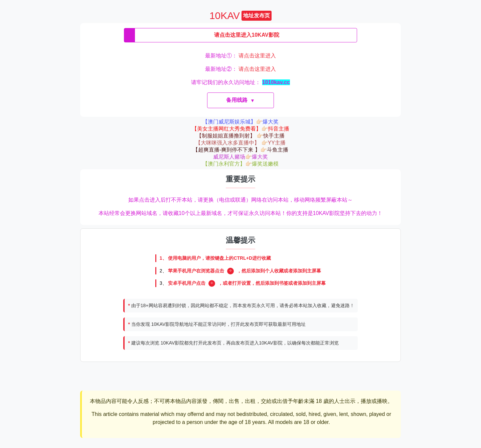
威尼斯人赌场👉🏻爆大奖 (240, 157)
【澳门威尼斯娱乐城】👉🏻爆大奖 (240, 122)
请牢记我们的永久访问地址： (240, 82)
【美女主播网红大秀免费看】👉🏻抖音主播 (240, 129)
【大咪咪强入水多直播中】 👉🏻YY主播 (240, 143)
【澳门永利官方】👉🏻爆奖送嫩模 (240, 164)
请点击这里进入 (257, 56)
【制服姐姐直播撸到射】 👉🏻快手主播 (240, 136)
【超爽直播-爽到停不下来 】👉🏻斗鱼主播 (240, 150)
